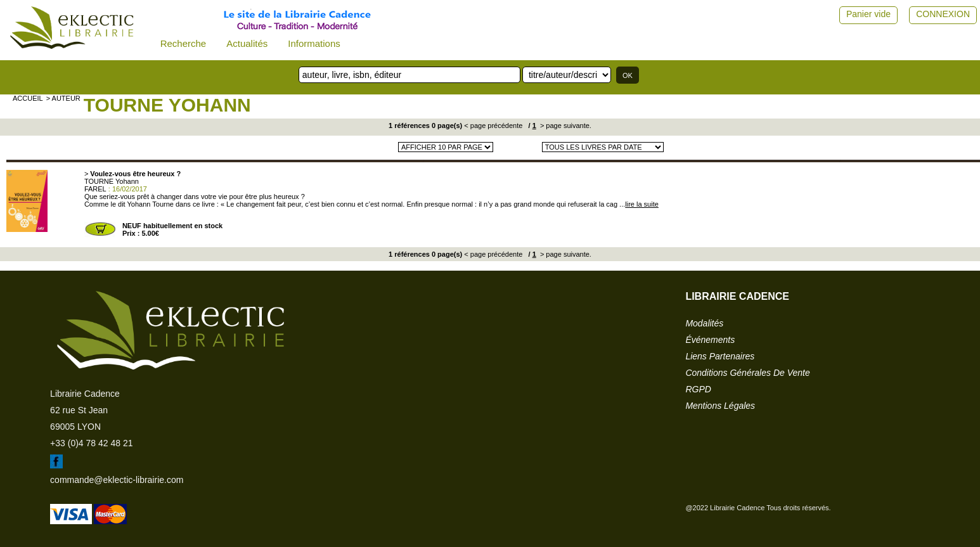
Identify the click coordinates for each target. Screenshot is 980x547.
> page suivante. (565, 125)
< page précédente (493, 125)
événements (710, 340)
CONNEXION (943, 14)
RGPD (698, 389)
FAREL (95, 189)
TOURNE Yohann (167, 105)
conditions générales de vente (747, 373)
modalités (704, 323)
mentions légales (720, 406)
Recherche (184, 43)
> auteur (63, 98)
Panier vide (868, 14)
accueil (28, 98)
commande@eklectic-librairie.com (117, 480)
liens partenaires (720, 356)
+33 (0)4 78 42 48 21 (91, 443)
